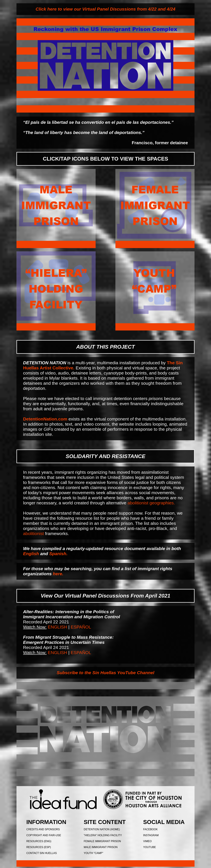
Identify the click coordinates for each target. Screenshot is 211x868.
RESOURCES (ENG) (39, 841)
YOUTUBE (149, 847)
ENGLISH (57, 627)
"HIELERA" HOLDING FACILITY (103, 835)
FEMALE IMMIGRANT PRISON (102, 841)
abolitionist (33, 534)
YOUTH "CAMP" (93, 853)
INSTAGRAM (151, 835)
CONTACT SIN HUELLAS (42, 853)
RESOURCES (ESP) (39, 847)
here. (58, 574)
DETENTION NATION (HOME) (102, 829)
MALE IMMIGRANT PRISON (101, 847)
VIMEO (147, 841)
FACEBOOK (150, 829)
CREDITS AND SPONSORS (43, 829)
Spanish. (58, 554)
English (31, 554)
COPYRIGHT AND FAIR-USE (44, 835)
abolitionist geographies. (151, 503)
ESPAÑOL (81, 627)
